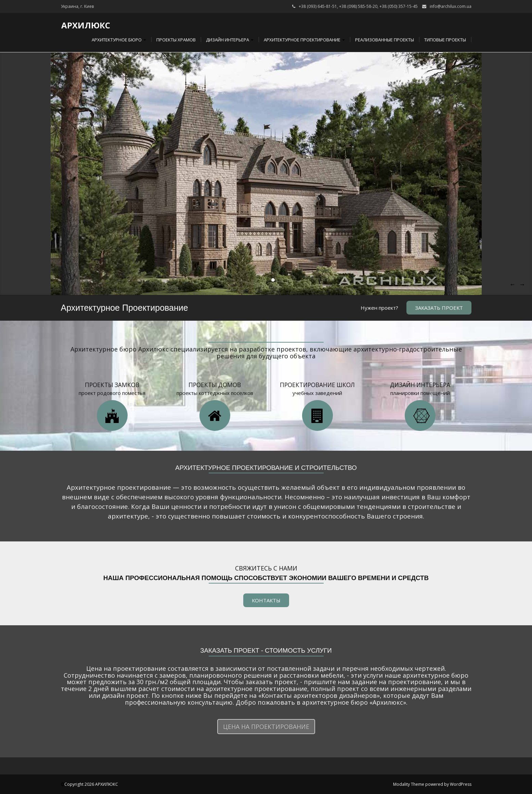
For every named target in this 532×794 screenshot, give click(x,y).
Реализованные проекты (385, 40)
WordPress (461, 784)
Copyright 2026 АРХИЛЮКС (91, 784)
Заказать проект (439, 308)
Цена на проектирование (266, 727)
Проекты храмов (176, 40)
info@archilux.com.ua (451, 6)
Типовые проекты (445, 40)
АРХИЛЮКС (86, 25)
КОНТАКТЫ (266, 600)
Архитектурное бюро (118, 40)
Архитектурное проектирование (304, 40)
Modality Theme (409, 784)
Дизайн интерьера (230, 40)
